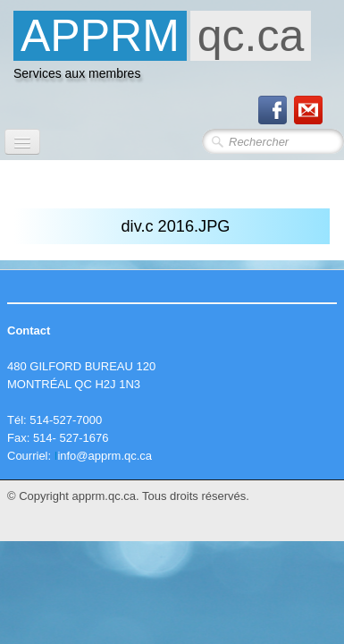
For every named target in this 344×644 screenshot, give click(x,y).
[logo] (162, 50)
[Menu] (22, 142)
